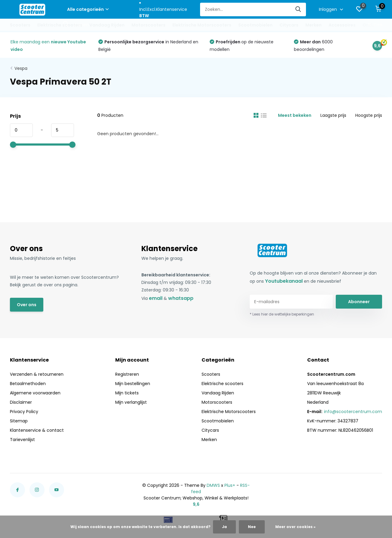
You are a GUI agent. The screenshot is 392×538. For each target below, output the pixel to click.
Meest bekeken (295, 115)
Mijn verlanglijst (131, 402)
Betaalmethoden (28, 384)
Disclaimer (21, 402)
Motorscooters (148, 25)
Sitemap (19, 421)
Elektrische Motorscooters (202, 25)
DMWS (213, 485)
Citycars (289, 25)
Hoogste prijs (369, 115)
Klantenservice (172, 9)
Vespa (21, 68)
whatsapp (181, 298)
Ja (224, 527)
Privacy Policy (24, 412)
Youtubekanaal (284, 281)
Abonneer (359, 302)
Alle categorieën (88, 9)
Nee (252, 527)
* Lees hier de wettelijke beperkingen (282, 314)
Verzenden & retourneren (37, 374)
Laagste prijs (333, 115)
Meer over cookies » (295, 527)
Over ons (27, 305)
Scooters (20, 25)
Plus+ (230, 485)
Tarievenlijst (22, 440)
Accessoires (342, 25)
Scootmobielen (255, 25)
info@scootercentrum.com (353, 412)
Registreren (127, 374)
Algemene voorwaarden (35, 393)
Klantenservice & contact (37, 430)
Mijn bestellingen (133, 384)
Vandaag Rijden (107, 25)
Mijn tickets (127, 393)
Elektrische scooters (60, 25)
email (156, 298)
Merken (313, 25)
